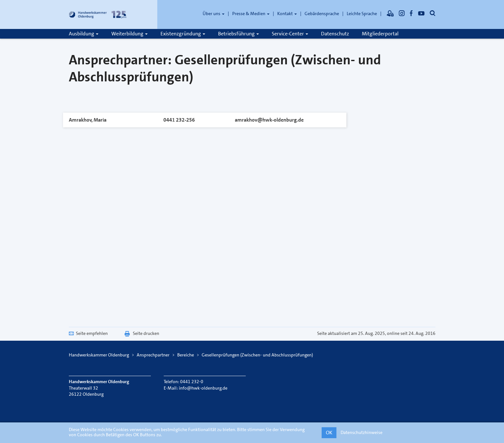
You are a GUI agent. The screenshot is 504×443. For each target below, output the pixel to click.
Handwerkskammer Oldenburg (99, 355)
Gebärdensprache (322, 14)
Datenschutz (335, 34)
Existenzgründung (183, 34)
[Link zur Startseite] (98, 14)
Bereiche (186, 355)
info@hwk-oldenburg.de (203, 388)
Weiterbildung (129, 34)
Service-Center (290, 34)
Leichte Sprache (362, 14)
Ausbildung (84, 34)
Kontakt (287, 14)
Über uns (214, 14)
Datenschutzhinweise (362, 432)
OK (329, 433)
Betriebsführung (238, 34)
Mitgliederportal (380, 34)
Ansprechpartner (153, 355)
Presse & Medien (251, 14)
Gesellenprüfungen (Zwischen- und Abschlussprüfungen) (257, 355)
